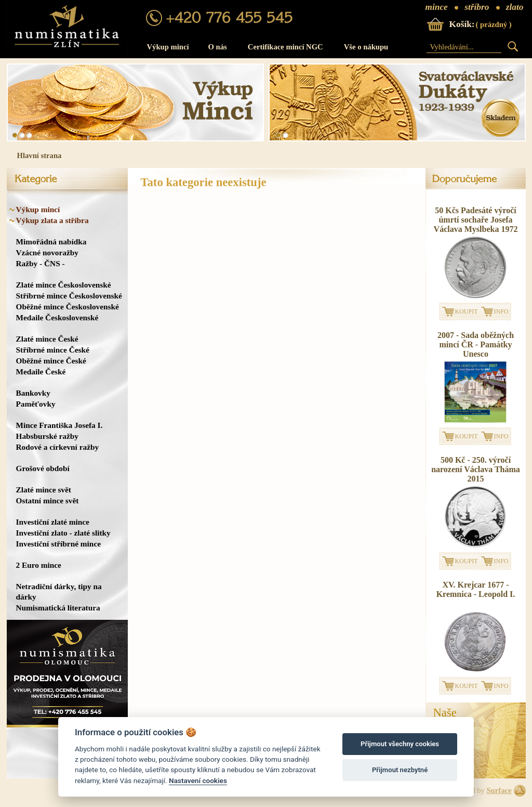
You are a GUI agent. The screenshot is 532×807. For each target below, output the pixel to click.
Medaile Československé (57, 317)
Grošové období (43, 468)
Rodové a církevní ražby (58, 447)
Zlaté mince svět (44, 490)
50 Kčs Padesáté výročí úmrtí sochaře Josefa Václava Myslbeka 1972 (476, 220)
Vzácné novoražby (47, 252)
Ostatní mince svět (48, 500)
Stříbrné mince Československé (69, 296)
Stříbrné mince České (53, 350)
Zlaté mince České (47, 339)
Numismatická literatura (58, 608)
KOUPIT (467, 311)
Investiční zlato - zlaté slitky (63, 533)
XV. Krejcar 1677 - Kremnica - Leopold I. (476, 589)
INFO (501, 311)
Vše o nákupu (366, 47)
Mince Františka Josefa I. (59, 425)
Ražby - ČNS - (41, 263)
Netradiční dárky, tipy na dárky (59, 591)
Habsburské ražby (48, 436)
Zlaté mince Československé (64, 285)
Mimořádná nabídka (51, 242)
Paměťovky (36, 404)
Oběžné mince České (51, 361)
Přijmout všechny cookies (400, 744)
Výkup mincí (168, 47)
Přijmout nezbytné (400, 770)
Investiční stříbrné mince (58, 544)
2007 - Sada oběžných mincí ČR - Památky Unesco (476, 344)
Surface (499, 790)
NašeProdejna (454, 718)
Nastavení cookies (198, 780)
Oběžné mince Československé (68, 307)
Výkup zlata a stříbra (52, 220)
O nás (218, 47)
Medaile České (41, 372)
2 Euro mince (39, 565)
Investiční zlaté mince (53, 522)
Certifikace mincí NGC (285, 47)
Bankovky (33, 393)
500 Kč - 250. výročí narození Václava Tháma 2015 (476, 469)
